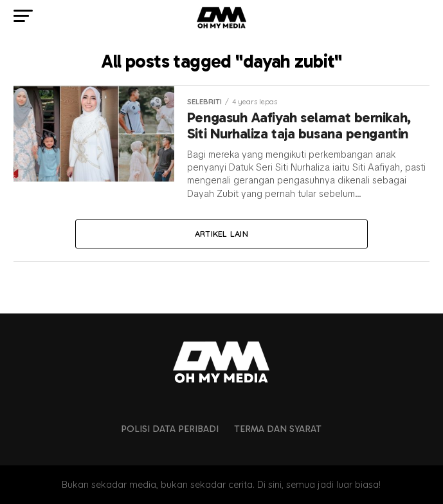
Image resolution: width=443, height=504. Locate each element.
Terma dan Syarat (278, 429)
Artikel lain (222, 234)
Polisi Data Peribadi (170, 429)
